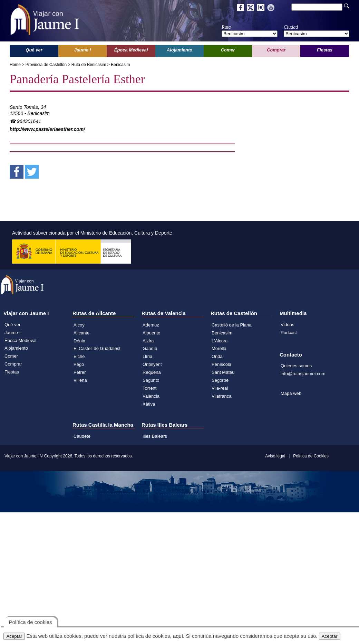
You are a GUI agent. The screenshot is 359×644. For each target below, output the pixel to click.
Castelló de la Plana (232, 325)
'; (250, 34)
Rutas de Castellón (234, 313)
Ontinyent (152, 364)
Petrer (80, 372)
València (151, 396)
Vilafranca (222, 396)
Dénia (79, 341)
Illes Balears (155, 436)
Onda (217, 356)
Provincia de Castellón (46, 65)
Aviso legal (275, 456)
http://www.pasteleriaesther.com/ (47, 129)
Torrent (149, 388)
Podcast (289, 333)
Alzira (148, 341)
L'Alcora (220, 341)
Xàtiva (149, 404)
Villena (80, 380)
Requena (152, 372)
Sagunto (151, 380)
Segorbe (220, 380)
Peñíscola (221, 364)
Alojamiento (16, 348)
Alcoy (79, 325)
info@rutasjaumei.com (303, 374)
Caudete (82, 436)
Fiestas (12, 372)
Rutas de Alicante (94, 313)
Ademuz (151, 325)
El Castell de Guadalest (97, 348)
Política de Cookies (311, 456)
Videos (288, 325)
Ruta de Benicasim (89, 65)
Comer (11, 356)
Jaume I (12, 333)
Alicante (81, 333)
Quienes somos (296, 366)
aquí (178, 636)
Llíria (147, 356)
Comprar (13, 364)
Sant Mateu (223, 372)
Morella (219, 348)
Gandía (150, 348)
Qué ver (12, 325)
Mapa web (291, 393)
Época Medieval (21, 340)
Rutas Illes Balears (164, 425)
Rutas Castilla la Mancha (103, 425)
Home (15, 65)
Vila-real (220, 388)
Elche (79, 356)
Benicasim (120, 65)
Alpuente (151, 333)
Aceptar (14, 636)
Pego (79, 364)
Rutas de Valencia (164, 313)
